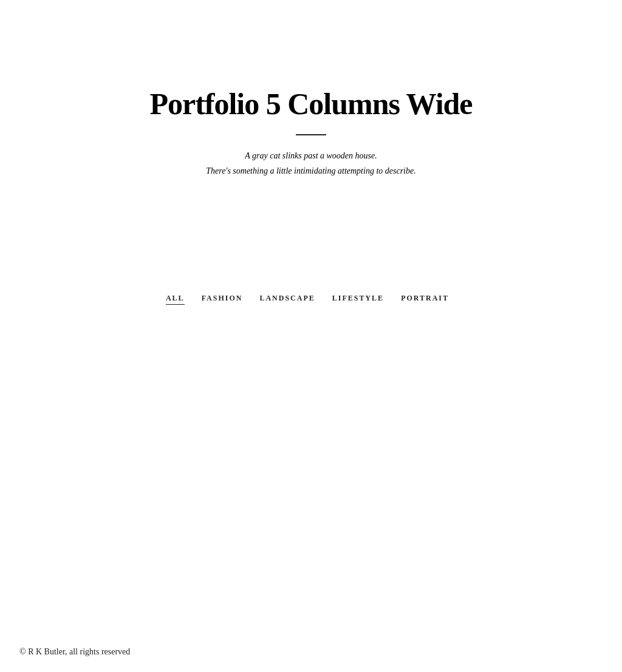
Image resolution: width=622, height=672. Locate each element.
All (175, 298)
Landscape (287, 298)
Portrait (425, 298)
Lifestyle (358, 298)
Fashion (222, 298)
